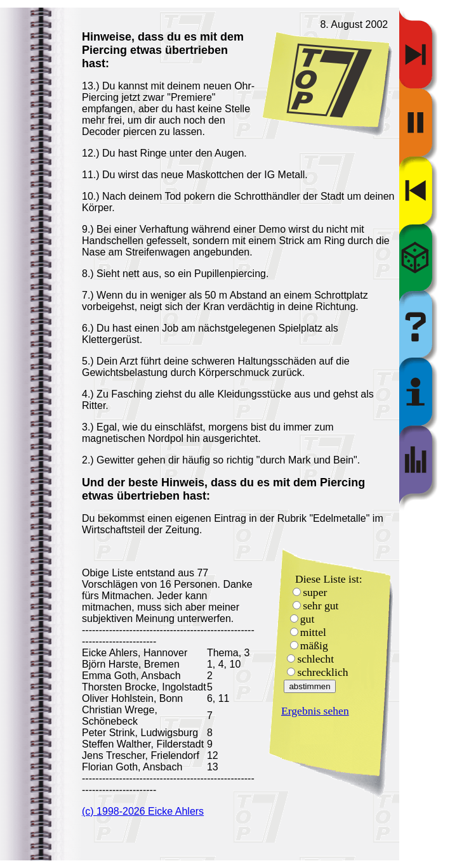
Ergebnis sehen (315, 711)
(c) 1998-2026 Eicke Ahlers (143, 811)
